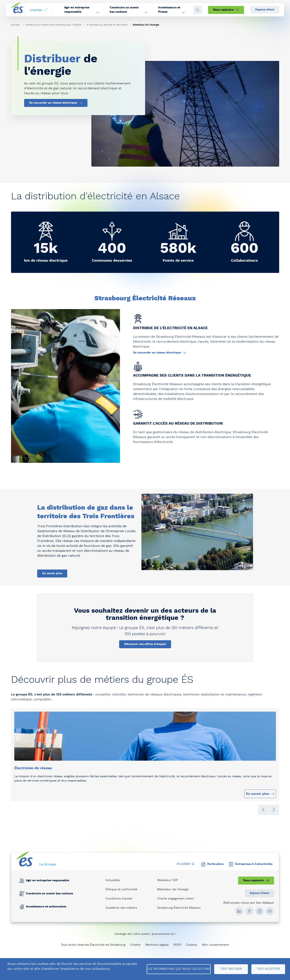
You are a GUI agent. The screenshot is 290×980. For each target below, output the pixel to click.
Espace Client (259, 893)
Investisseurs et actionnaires (46, 907)
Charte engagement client (175, 899)
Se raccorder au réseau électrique (56, 103)
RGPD (177, 945)
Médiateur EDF (168, 880)
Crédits (135, 945)
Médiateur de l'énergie (173, 889)
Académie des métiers (121, 908)
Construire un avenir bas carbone (49, 894)
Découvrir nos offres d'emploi (145, 644)
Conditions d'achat (119, 899)
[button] (82, 10)
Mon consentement (216, 945)
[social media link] (239, 911)
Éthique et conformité (121, 889)
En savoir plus (52, 573)
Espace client (265, 10)
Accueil (15, 25)
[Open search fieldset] (198, 10)
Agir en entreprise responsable (47, 881)
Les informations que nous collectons (179, 969)
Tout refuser (231, 969)
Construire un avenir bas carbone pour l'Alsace (53, 25)
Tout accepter (268, 969)
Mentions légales (157, 945)
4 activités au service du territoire (107, 25)
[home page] (17, 10)
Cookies (192, 945)
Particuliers (212, 864)
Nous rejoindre (226, 10)
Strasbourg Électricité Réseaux (179, 908)
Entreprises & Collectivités (250, 864)
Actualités (113, 880)
